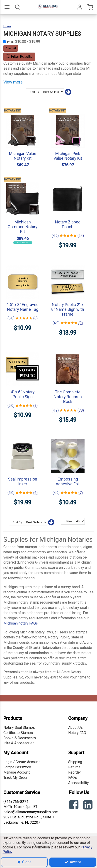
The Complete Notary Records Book (68, 397)
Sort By (34, 92)
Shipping (75, 762)
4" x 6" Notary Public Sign (23, 394)
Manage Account (17, 772)
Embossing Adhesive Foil (68, 481)
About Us (75, 728)
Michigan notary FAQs (21, 623)
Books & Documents (20, 738)
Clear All (11, 48)
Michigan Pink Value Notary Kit (68, 156)
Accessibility (79, 783)
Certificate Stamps (18, 733)
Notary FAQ (77, 733)
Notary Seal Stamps (19, 728)
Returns (74, 767)
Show (68, 521)
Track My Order (15, 778)
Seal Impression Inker (23, 481)
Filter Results (19, 57)
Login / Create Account (22, 762)
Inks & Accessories (19, 743)
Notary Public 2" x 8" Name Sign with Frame (68, 309)
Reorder (75, 772)
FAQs (73, 778)
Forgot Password (17, 767)
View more (13, 82)
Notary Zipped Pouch (68, 224)
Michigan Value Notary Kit (23, 156)
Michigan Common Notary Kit (23, 227)
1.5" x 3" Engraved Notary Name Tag (23, 307)
